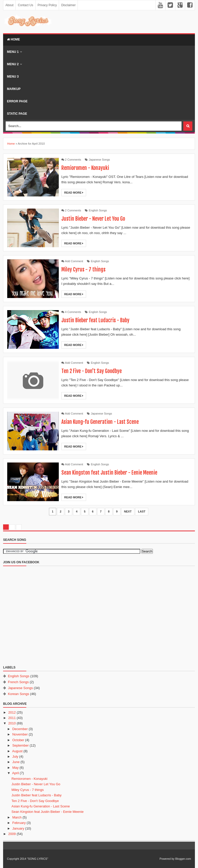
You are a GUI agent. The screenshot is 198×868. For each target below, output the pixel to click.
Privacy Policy (47, 5)
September (21, 745)
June (16, 762)
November (21, 734)
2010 (13, 723)
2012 (13, 712)
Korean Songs (19, 694)
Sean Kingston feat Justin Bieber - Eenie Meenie (109, 473)
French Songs (18, 682)
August (18, 751)
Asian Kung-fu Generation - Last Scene (100, 422)
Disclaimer (68, 5)
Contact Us (25, 5)
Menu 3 (13, 77)
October (19, 740)
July (16, 757)
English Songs (98, 210)
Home (13, 39)
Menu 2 (13, 64)
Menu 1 (13, 52)
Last (142, 511)
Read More (74, 193)
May (16, 768)
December (21, 729)
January (19, 828)
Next (128, 511)
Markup (14, 89)
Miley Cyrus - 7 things (83, 270)
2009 (13, 834)
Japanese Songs (100, 160)
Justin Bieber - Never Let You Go (93, 219)
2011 (13, 718)
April (16, 773)
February (20, 823)
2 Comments (73, 160)
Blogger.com (183, 859)
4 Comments (73, 312)
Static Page (17, 114)
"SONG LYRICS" (38, 859)
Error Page (17, 101)
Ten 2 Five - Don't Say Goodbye (92, 371)
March (18, 817)
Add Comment (74, 261)
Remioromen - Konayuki (85, 168)
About (9, 5)
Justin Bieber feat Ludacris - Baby (95, 320)
